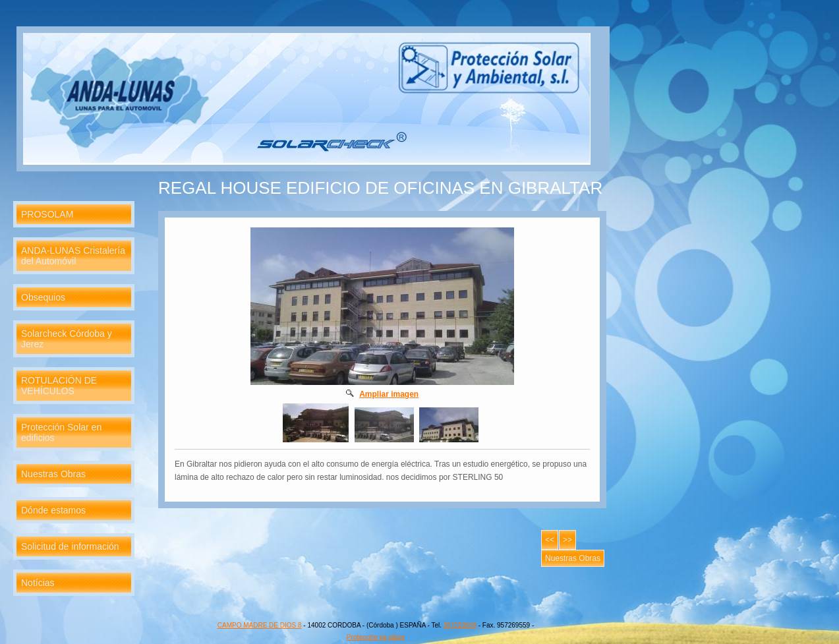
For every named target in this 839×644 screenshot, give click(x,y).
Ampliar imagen (389, 394)
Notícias (38, 583)
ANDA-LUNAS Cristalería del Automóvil (73, 256)
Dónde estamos (53, 510)
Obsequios (43, 297)
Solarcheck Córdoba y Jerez (67, 339)
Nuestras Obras (53, 474)
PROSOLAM (47, 214)
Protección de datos (376, 637)
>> (567, 540)
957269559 (460, 625)
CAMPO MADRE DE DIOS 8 (260, 625)
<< (550, 540)
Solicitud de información (70, 546)
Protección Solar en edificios (61, 432)
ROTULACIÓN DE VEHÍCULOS (59, 386)
